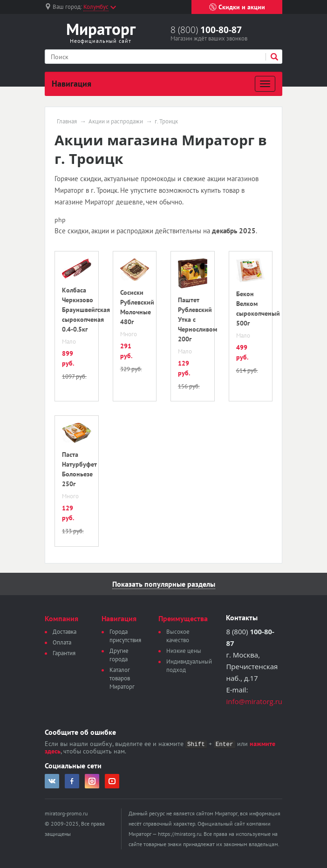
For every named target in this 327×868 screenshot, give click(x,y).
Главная (67, 122)
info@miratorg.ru (254, 701)
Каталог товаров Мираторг (122, 678)
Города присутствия (125, 636)
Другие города (119, 655)
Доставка (65, 632)
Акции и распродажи (116, 122)
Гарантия (64, 653)
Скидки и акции (237, 7)
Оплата (62, 642)
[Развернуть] (265, 84)
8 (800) (206, 30)
